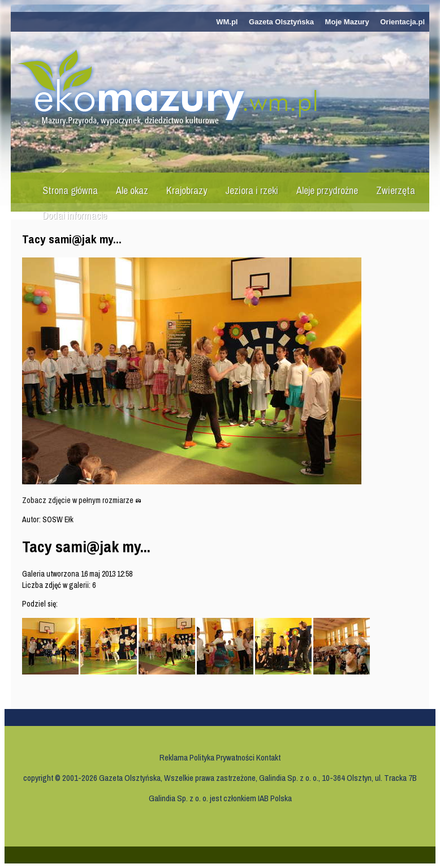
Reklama (174, 757)
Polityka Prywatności (222, 757)
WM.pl (227, 22)
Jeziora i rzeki (252, 190)
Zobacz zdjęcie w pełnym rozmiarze (82, 500)
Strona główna (70, 190)
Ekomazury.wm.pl (173, 89)
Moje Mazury (347, 22)
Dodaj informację (75, 215)
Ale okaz (132, 190)
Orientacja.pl (402, 22)
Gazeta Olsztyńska (281, 22)
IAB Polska (275, 798)
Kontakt (268, 757)
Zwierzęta (396, 190)
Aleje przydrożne (327, 190)
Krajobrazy (187, 190)
